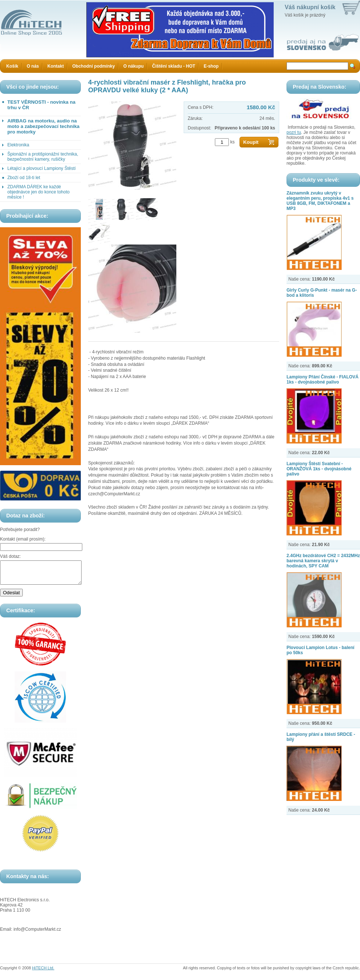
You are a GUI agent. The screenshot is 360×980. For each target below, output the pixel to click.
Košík (12, 66)
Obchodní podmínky (94, 66)
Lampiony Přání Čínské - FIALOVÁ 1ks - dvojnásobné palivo (323, 379)
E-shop (211, 66)
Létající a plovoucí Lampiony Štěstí (42, 168)
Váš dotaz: (10, 556)
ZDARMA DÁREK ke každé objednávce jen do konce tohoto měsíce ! (38, 192)
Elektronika (18, 145)
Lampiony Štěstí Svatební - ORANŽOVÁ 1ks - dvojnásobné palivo (319, 469)
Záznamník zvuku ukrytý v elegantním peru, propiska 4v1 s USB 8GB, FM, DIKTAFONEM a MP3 (320, 201)
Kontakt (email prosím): (23, 539)
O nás (33, 66)
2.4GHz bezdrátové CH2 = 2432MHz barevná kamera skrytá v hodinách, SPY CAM (323, 561)
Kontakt (56, 66)
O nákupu (134, 66)
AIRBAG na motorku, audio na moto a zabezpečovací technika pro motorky (43, 126)
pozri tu (294, 132)
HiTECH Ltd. (43, 972)
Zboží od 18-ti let (24, 178)
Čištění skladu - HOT (174, 66)
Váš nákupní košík (310, 7)
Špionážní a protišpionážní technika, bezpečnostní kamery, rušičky (43, 157)
